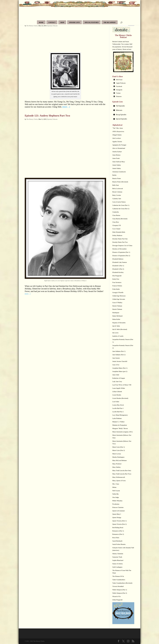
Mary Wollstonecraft (119, 477)
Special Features (92, 23)
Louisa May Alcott (118, 405)
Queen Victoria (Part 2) (119, 524)
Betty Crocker (117, 195)
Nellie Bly (115, 494)
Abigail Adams (117, 135)
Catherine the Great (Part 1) (121, 205)
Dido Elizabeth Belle (119, 232)
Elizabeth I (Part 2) (118, 269)
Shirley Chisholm (118, 554)
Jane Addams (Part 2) (119, 355)
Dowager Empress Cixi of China (122, 246)
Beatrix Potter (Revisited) (120, 182)
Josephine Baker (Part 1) (120, 368)
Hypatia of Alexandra (119, 323)
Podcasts (55, 26)
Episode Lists (74, 23)
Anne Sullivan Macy (119, 162)
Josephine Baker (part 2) (120, 371)
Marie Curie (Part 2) (119, 450)
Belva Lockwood (118, 189)
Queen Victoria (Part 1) (119, 521)
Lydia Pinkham (117, 418)
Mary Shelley (116, 467)
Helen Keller (116, 319)
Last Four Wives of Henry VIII (122, 385)
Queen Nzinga (117, 517)
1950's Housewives (118, 132)
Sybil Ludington (117, 567)
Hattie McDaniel (117, 316)
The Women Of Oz (118, 576)
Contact (52, 23)
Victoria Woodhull (118, 586)
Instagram (119, 90)
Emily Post (116, 279)
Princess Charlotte (118, 507)
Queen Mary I (117, 514)
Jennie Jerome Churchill (120, 361)
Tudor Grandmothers (119, 580)
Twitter (118, 93)
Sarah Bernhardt (117, 541)
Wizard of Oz (116, 596)
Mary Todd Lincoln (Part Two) (122, 474)
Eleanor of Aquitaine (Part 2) (121, 256)
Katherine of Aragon (119, 378)
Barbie (114, 175)
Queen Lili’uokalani (118, 511)
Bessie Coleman (117, 192)
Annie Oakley (117, 165)
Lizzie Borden (117, 395)
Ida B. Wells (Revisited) (120, 329)
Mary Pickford (117, 464)
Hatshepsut (116, 313)
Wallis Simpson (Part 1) (120, 590)
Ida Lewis (115, 333)
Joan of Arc (116, 365)
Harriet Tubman (117, 306)
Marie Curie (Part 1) (119, 447)
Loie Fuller (116, 402)
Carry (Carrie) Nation (119, 202)
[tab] (123, 106)
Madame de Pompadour (120, 425)
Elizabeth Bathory (118, 259)
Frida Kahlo (116, 289)
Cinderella (115, 212)
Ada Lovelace (117, 138)
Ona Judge (116, 497)
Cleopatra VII (117, 225)
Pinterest (119, 96)
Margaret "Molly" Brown (120, 428)
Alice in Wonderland (119, 148)
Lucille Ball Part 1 (118, 408)
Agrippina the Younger (119, 145)
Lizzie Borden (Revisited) (120, 398)
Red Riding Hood (118, 528)
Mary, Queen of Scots (119, 481)
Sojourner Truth (117, 557)
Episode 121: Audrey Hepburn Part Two (47, 116)
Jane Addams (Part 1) (119, 351)
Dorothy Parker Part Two (120, 242)
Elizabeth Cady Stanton (120, 262)
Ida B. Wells (116, 326)
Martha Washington (118, 457)
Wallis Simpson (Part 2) (120, 593)
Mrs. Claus (116, 484)
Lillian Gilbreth (117, 392)
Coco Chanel (116, 229)
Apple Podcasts (121, 83)
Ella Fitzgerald (117, 276)
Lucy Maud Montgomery (120, 415)
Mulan (114, 487)
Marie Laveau (117, 454)
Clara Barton (116, 215)
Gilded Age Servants (119, 299)
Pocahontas (116, 504)
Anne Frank (116, 158)
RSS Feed (119, 80)
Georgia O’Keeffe (118, 292)
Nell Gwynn (116, 491)
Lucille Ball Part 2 (118, 412)
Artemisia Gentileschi (119, 172)
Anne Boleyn (116, 155)
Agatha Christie (117, 142)
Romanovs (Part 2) (118, 534)
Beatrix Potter (117, 178)
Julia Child (116, 375)
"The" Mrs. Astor (118, 128)
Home (41, 23)
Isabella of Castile (118, 336)
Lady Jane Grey (117, 382)
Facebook (119, 86)
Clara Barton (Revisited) (120, 219)
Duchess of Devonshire (119, 249)
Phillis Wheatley (117, 501)
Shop (62, 23)
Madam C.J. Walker (118, 422)
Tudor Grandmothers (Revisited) (122, 583)
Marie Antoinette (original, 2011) (122, 432)
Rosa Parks (116, 538)
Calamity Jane (117, 199)
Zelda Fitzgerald (117, 600)
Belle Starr (116, 185)
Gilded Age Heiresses (119, 296)
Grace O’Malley (117, 303)
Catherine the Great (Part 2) (121, 209)
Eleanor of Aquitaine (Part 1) (121, 252)
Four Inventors (117, 282)
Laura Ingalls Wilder (119, 388)
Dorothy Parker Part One (120, 239)
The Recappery (110, 23)
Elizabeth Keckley (118, 272)
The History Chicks (32, 26)
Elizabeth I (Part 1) (118, 266)
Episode (50, 26)
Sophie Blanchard (118, 560)
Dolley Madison (117, 235)
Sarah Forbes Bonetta (119, 544)
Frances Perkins (117, 286)
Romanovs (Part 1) (118, 531)
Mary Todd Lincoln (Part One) (122, 471)
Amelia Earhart (117, 152)
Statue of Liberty (118, 564)
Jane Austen (116, 358)
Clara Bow (116, 222)
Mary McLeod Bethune (120, 460)
